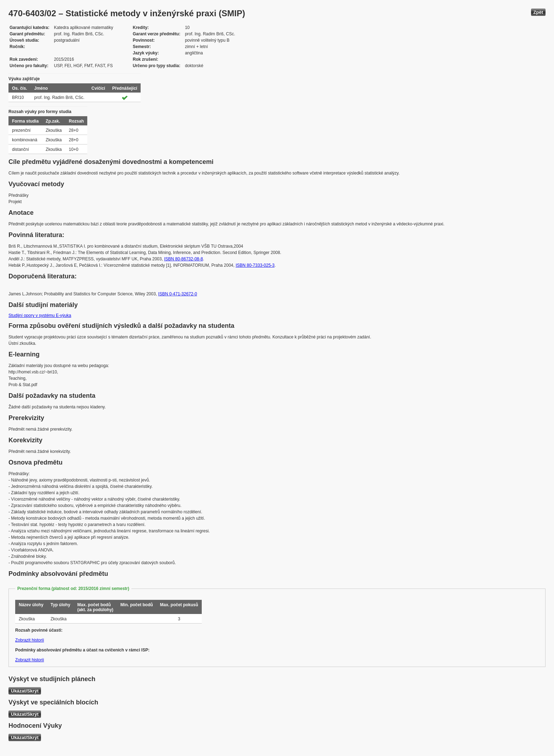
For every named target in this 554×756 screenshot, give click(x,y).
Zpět (538, 12)
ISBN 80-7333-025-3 (255, 265)
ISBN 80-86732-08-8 (183, 259)
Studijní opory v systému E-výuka (40, 315)
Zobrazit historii (30, 640)
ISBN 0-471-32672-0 (178, 294)
